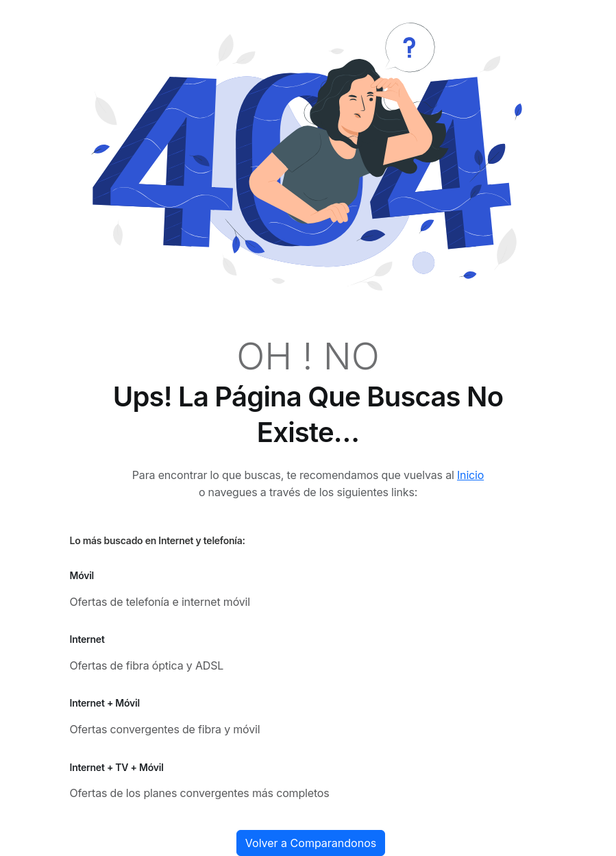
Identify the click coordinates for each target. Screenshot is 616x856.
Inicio (470, 475)
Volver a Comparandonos (311, 843)
